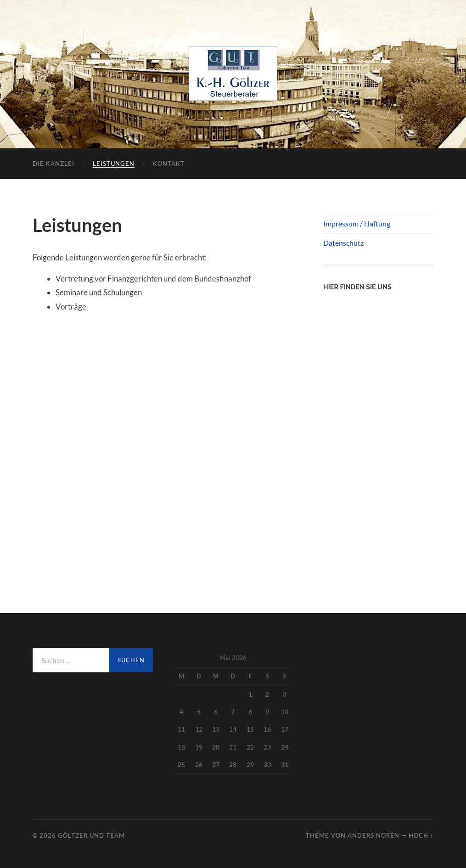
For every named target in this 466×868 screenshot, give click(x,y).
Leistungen (114, 163)
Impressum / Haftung (357, 223)
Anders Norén (373, 835)
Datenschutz (343, 243)
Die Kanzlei (53, 163)
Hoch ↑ (421, 835)
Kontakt (169, 163)
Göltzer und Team (91, 835)
